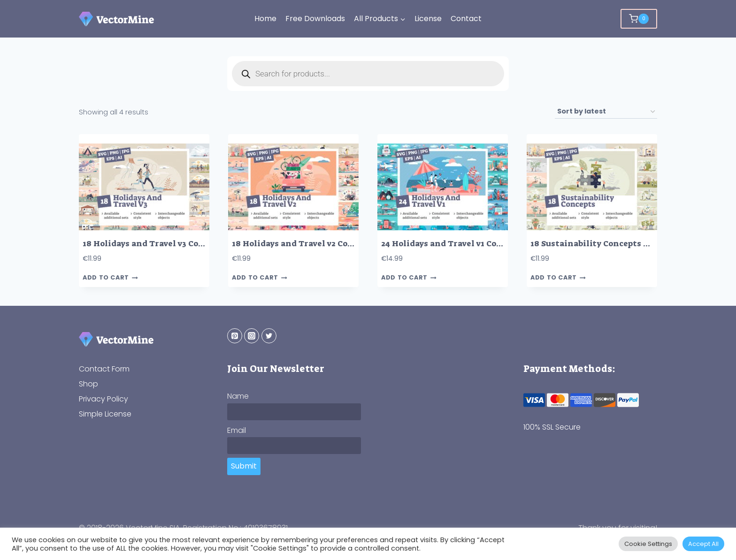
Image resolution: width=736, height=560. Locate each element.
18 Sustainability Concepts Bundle (602, 244)
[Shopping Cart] (639, 19)
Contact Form (104, 369)
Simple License (105, 414)
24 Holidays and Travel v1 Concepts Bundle (469, 244)
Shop (88, 384)
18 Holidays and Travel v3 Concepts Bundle (170, 244)
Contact (466, 19)
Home (265, 19)
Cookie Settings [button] (648, 544)
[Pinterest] (235, 336)
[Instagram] (252, 336)
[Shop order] (606, 112)
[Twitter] (269, 336)
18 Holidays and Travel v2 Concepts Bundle (320, 244)
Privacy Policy (103, 399)
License (428, 19)
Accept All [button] (703, 544)
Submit (244, 466)
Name (238, 396)
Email (237, 430)
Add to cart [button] (110, 278)
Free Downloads (315, 19)
